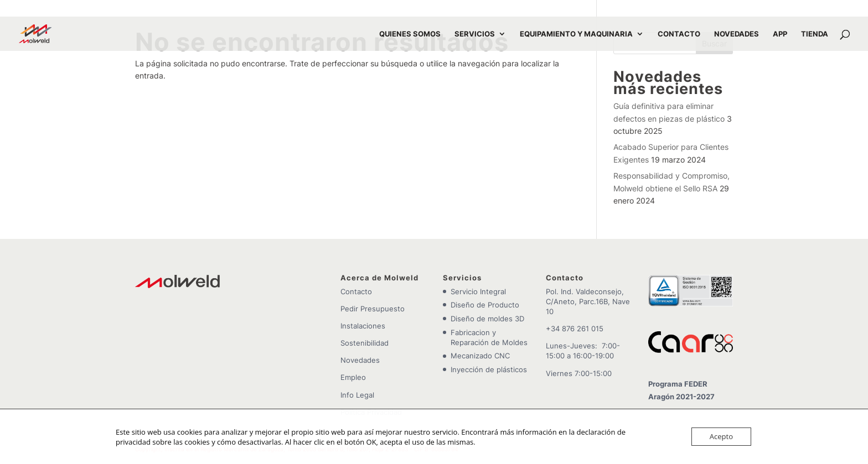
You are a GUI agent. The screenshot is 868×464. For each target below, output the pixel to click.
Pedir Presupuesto (373, 309)
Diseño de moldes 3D (487, 319)
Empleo (353, 377)
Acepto (721, 436)
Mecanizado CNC (480, 356)
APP (780, 34)
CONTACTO (679, 34)
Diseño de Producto (485, 305)
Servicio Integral (478, 291)
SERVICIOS (475, 34)
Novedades (360, 360)
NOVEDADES (737, 34)
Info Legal (357, 395)
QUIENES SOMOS (410, 34)
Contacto (356, 291)
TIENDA (815, 34)
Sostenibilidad (365, 343)
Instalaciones (363, 326)
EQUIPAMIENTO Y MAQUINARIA (576, 34)
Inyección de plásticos (489, 369)
